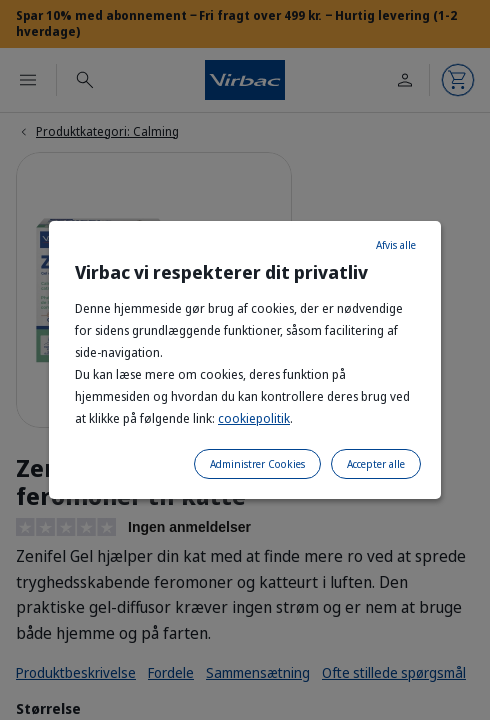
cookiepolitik (254, 418)
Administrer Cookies (257, 464)
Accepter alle (376, 464)
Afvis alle (396, 245)
